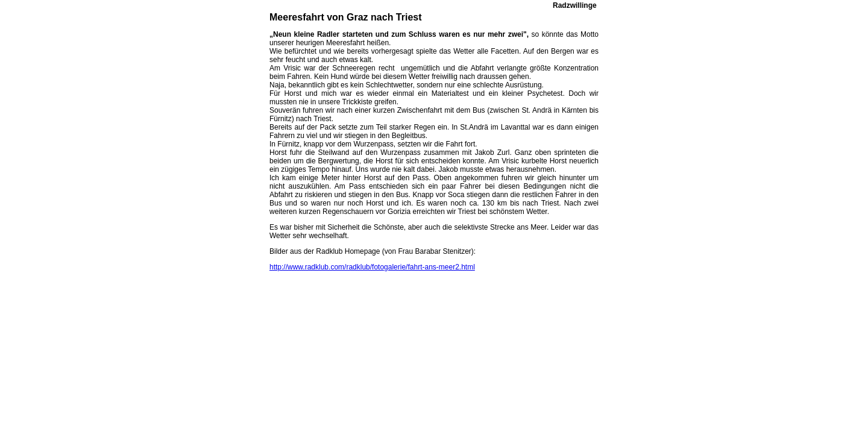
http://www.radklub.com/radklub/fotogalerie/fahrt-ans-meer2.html (372, 267)
